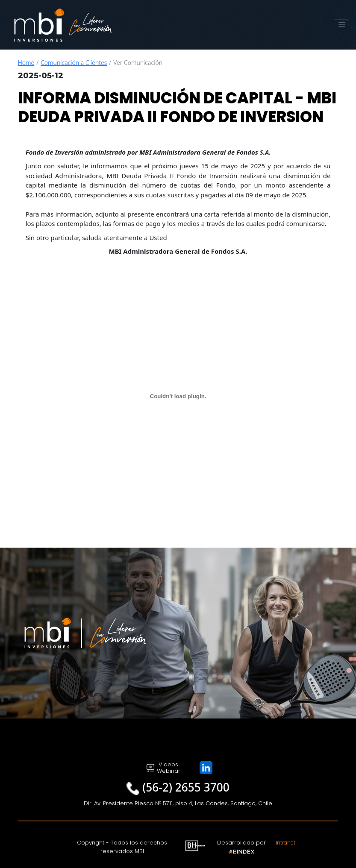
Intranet (285, 843)
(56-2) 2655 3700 (186, 787)
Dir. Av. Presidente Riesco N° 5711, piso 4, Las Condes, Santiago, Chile (178, 803)
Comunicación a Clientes (74, 63)
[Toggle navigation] (341, 25)
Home (26, 63)
